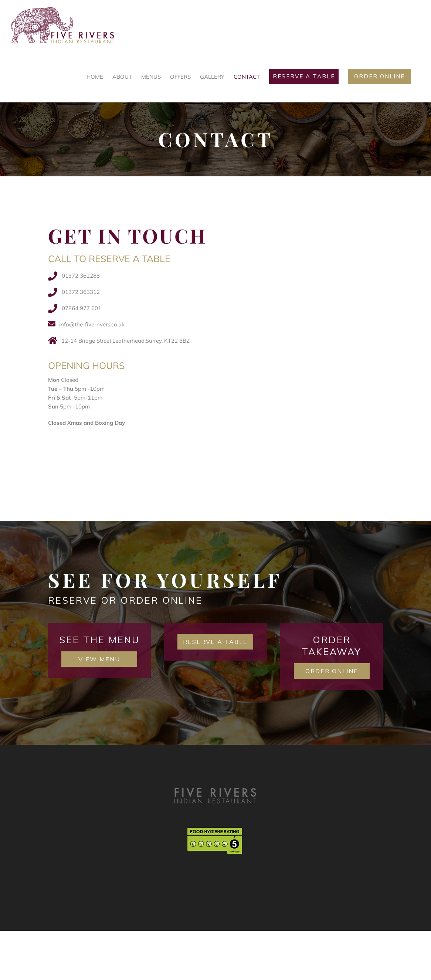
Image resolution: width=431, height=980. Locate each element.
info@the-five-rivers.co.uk (92, 324)
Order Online (332, 671)
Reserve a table (215, 642)
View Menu (99, 659)
